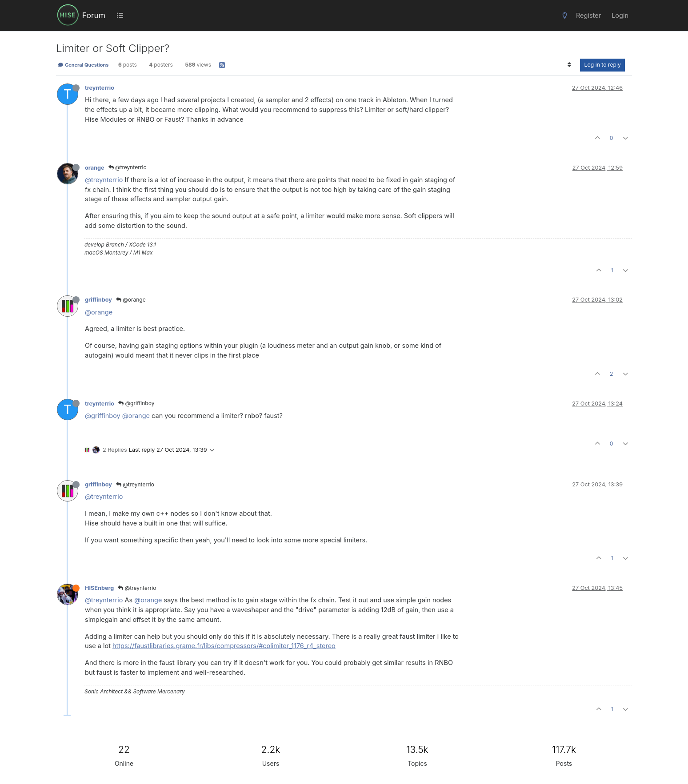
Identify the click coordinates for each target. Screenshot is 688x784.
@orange (131, 300)
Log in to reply (602, 65)
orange (95, 168)
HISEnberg (99, 588)
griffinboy (98, 300)
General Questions (83, 65)
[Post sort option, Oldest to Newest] (569, 65)
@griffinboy (136, 403)
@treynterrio (128, 167)
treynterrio (100, 88)
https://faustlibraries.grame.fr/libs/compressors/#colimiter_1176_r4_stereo (224, 646)
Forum (94, 15)
